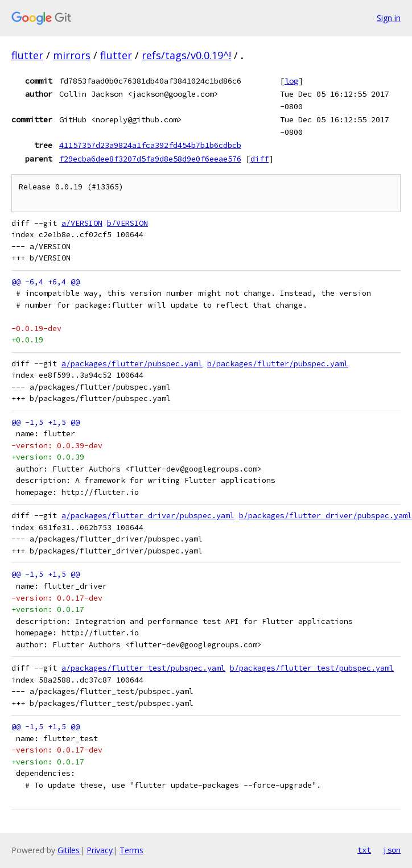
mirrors (72, 55)
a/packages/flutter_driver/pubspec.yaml (148, 516)
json (392, 850)
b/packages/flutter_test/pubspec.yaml (312, 668)
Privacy (100, 850)
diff (259, 159)
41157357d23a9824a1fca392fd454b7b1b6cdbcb (150, 145)
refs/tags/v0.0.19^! (186, 55)
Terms (131, 850)
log (291, 81)
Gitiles (69, 850)
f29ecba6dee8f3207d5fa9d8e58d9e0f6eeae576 (150, 159)
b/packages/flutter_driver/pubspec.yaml (326, 516)
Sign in (389, 18)
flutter (27, 55)
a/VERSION (82, 223)
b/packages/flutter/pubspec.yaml (278, 364)
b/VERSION (127, 223)
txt (364, 850)
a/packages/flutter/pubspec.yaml (132, 364)
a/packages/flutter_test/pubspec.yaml (143, 668)
